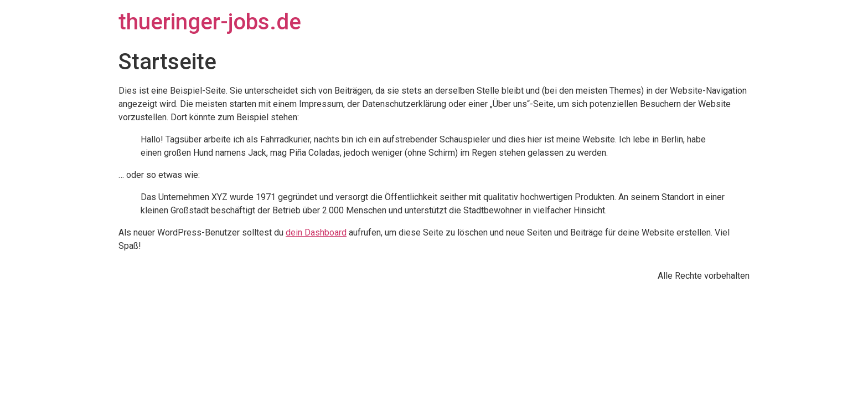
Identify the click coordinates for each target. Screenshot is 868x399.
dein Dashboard (316, 232)
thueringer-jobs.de (210, 22)
